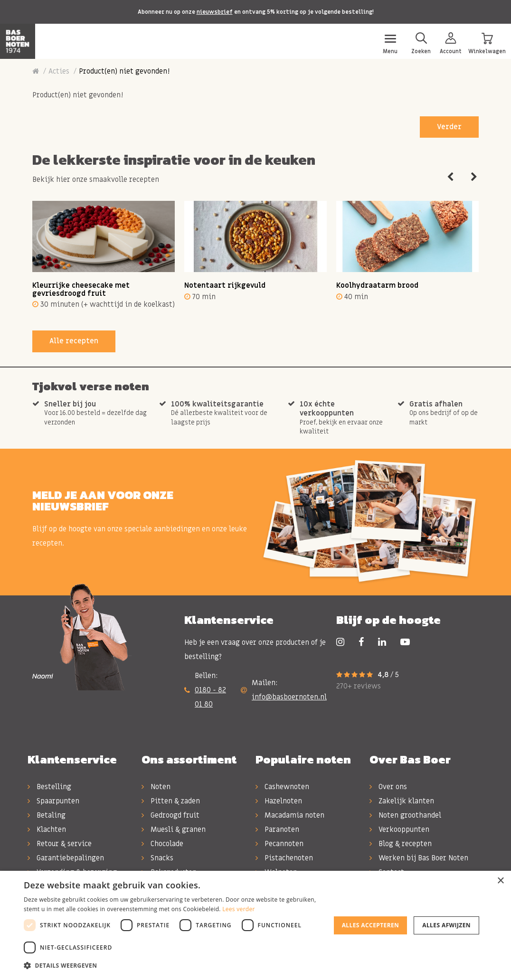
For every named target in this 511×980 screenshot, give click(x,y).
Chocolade (162, 844)
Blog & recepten (401, 844)
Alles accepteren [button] (371, 925)
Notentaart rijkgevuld (225, 285)
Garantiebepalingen (66, 858)
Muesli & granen (174, 829)
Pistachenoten (284, 858)
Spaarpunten (53, 801)
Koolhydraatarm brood (377, 285)
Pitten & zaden (171, 801)
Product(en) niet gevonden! (124, 71)
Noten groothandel (405, 815)
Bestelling (49, 787)
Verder (449, 127)
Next (474, 177)
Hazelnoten (279, 801)
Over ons (388, 787)
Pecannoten (279, 844)
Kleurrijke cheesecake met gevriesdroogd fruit (81, 289)
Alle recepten (74, 341)
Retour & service (60, 844)
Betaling (47, 815)
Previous (450, 177)
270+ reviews (359, 686)
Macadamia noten (290, 815)
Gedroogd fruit (170, 815)
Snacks (157, 858)
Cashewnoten (282, 787)
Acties (59, 71)
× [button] (500, 881)
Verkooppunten (399, 829)
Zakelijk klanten (402, 801)
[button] (173, 966)
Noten (156, 787)
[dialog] (255, 925)
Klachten (47, 829)
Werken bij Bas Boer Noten (419, 858)
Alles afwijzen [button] (446, 925)
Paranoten (277, 829)
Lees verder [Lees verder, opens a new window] (239, 909)
